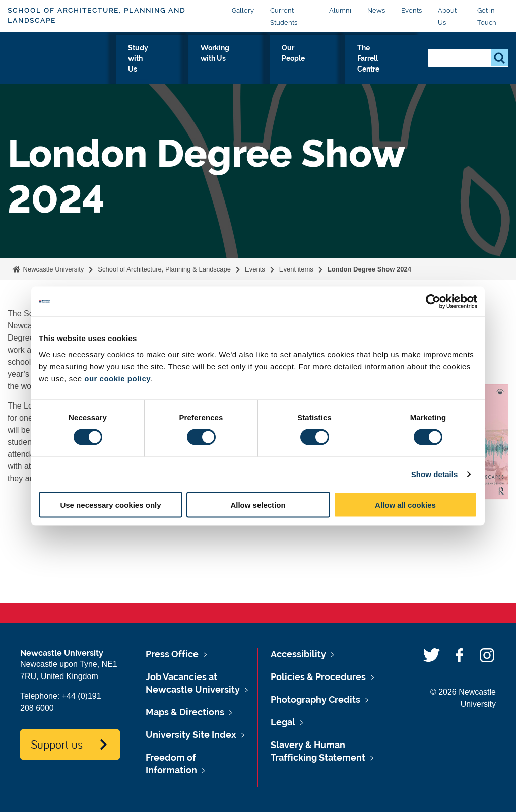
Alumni (340, 10)
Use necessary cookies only (110, 504)
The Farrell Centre (382, 65)
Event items (296, 269)
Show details (435, 474)
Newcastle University (52, 269)
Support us (57, 744)
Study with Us (191, 65)
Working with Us (256, 65)
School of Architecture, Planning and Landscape (96, 15)
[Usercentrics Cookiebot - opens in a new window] (433, 302)
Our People (318, 65)
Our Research (130, 65)
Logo (54, 63)
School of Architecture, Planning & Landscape (164, 269)
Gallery (243, 10)
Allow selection (258, 504)
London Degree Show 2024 (369, 269)
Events (411, 10)
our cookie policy (117, 378)
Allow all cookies (405, 504)
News (376, 10)
